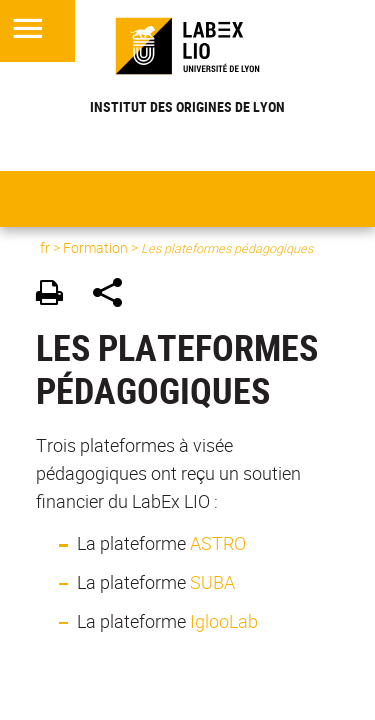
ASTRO (218, 543)
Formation (95, 247)
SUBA (212, 582)
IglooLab (224, 621)
